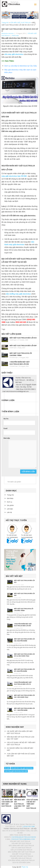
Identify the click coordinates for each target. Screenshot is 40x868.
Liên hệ (9, 512)
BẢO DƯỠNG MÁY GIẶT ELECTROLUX (21, 852)
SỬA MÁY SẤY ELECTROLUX (21, 843)
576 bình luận (14, 366)
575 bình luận (14, 358)
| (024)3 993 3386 (28, 826)
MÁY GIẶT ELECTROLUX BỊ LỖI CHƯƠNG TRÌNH (24, 610)
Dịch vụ (9, 502)
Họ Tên (6, 419)
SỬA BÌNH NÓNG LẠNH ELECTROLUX (21, 860)
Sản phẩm (10, 505)
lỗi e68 (7, 768)
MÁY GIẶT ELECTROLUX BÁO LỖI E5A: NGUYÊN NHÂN (24, 640)
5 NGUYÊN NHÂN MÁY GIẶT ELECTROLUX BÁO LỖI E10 (23, 683)
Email (5, 428)
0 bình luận (15, 35)
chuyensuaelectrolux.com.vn (24, 837)
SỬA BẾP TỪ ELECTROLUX (21, 854)
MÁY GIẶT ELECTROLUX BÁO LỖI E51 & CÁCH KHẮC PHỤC (24, 655)
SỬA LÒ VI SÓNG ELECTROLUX (21, 850)
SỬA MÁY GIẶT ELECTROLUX (20, 23)
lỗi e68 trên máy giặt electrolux (22, 768)
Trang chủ (5, 23)
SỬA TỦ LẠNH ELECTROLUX (21, 848)
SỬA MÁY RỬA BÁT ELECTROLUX (21, 856)
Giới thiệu (10, 498)
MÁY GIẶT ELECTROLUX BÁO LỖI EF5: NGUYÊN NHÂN (24, 670)
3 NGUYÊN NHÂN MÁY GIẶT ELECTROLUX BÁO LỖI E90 (23, 625)
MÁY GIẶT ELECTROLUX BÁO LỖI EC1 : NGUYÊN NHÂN (24, 709)
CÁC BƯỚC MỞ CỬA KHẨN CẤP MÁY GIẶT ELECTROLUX (20, 732)
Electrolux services (8, 33)
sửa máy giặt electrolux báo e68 (16, 771)
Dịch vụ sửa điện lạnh (21, 862)
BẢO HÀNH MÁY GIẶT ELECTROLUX (21, 845)
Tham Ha (25, 867)
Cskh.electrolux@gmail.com (23, 839)
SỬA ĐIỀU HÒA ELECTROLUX (21, 858)
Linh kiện (10, 509)
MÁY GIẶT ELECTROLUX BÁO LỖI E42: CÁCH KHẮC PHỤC (24, 696)
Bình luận (7, 438)
